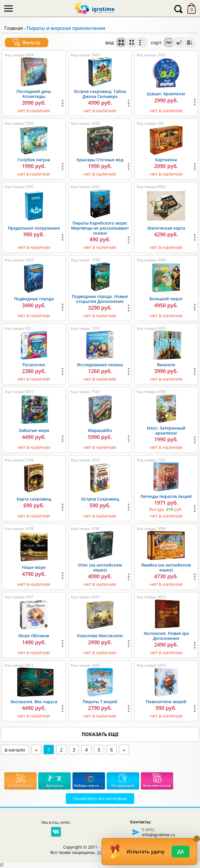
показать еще (100, 734)
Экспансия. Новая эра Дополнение (166, 636)
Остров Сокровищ (100, 499)
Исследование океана (100, 365)
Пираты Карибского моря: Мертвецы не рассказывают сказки (100, 228)
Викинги (166, 365)
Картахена (166, 160)
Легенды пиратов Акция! (166, 496)
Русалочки (34, 365)
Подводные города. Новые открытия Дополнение (100, 299)
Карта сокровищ (34, 499)
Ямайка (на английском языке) (166, 567)
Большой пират (166, 299)
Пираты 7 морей (100, 702)
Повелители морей (166, 702)
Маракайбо (100, 430)
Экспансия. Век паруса (34, 702)
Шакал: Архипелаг (166, 94)
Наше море (34, 567)
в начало (15, 750)
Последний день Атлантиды (34, 94)
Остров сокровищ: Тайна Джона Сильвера (100, 94)
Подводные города (34, 299)
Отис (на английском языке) (100, 567)
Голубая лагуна (34, 160)
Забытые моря (34, 430)
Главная (14, 28)
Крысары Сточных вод (100, 160)
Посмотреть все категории (100, 798)
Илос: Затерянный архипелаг (166, 430)
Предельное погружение (34, 228)
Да (181, 852)
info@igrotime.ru (158, 835)
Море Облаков (34, 636)
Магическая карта (166, 228)
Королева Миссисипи (100, 636)
